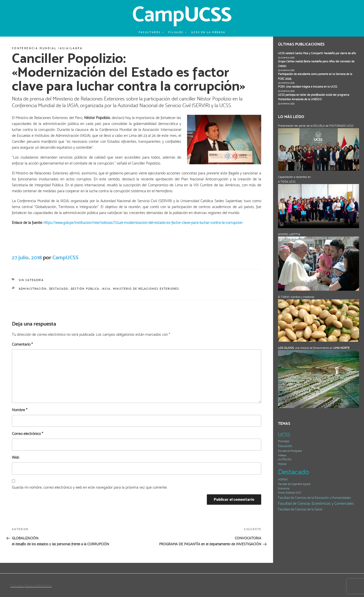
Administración (33, 289)
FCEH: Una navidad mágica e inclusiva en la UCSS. (308, 87)
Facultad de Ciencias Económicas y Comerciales (316, 503)
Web (15, 457)
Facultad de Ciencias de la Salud (300, 509)
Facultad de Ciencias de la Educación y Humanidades (314, 498)
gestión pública (85, 289)
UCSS (284, 435)
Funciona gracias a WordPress (31, 585)
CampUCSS (65, 257)
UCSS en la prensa (208, 32)
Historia (282, 464)
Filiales (178, 32)
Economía (284, 489)
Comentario (22, 344)
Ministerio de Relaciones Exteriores (146, 289)
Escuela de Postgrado (290, 451)
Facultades (151, 32)
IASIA (106, 289)
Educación (285, 446)
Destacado (59, 289)
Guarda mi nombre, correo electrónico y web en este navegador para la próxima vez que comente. (90, 487)
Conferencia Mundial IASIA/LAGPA (47, 48)
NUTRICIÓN (285, 460)
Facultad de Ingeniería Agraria (294, 484)
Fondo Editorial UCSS (290, 493)
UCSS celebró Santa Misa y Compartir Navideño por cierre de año (317, 53)
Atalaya (282, 455)
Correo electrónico (27, 434)
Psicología (284, 441)
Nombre (20, 410)
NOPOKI (283, 480)
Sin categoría (31, 280)
